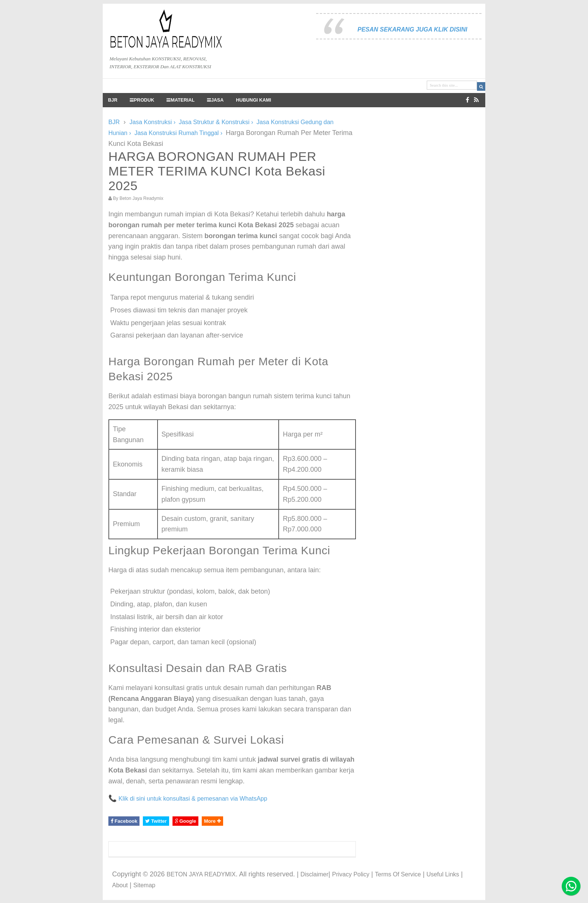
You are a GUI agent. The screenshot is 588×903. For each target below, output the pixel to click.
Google (185, 821)
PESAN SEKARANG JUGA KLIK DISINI (412, 29)
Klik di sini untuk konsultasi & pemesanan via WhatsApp (193, 799)
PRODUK (142, 100)
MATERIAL (181, 100)
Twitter (156, 821)
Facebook (124, 821)
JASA (215, 100)
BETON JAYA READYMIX (201, 874)
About (120, 885)
